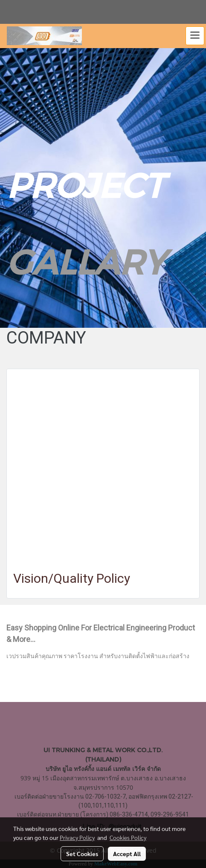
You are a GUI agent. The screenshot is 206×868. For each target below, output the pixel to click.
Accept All (127, 854)
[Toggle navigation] (195, 36)
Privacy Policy (77, 837)
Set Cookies (82, 854)
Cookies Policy (128, 837)
